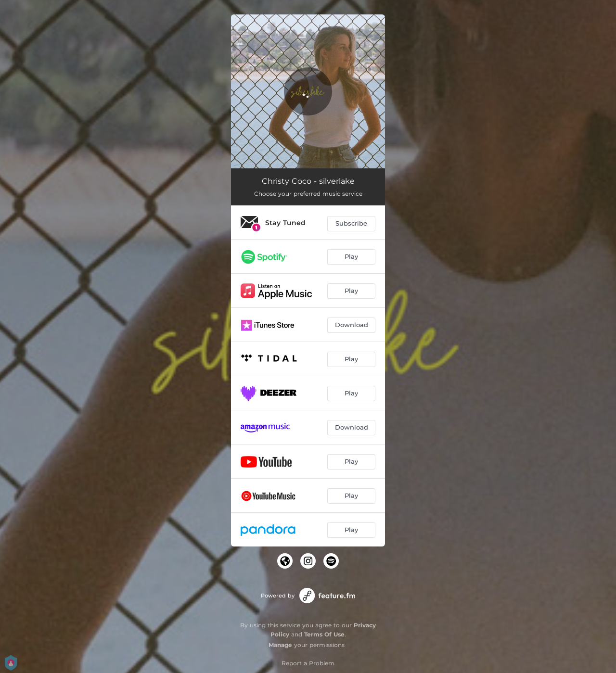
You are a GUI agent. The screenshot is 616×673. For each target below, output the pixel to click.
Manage (280, 645)
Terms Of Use (324, 634)
